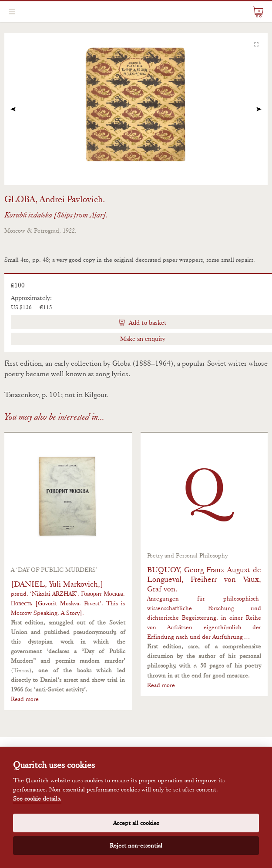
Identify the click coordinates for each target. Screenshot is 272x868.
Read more (25, 699)
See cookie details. (37, 799)
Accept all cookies (136, 823)
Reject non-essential (136, 845)
